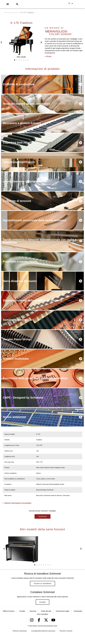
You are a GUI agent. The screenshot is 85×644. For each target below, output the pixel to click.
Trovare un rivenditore (42, 588)
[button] (8, 4)
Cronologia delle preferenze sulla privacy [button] (43, 641)
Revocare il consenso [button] (66, 641)
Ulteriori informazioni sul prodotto (18, 506)
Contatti (42, 610)
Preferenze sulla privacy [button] (20, 641)
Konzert (15, 13)
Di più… (50, 56)
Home (7, 13)
